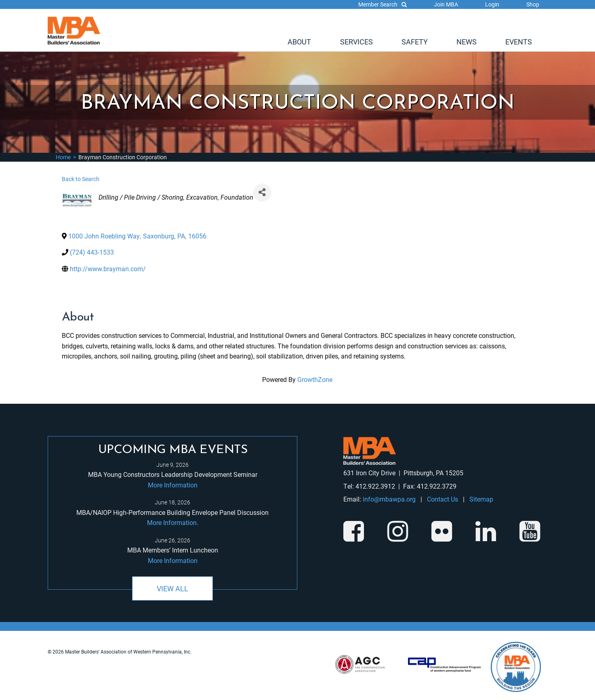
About (299, 42)
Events (519, 42)
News (467, 42)
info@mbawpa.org (389, 499)
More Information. (173, 522)
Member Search (383, 4)
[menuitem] (299, 42)
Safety (415, 42)
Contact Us (443, 499)
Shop (533, 4)
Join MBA (446, 4)
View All (172, 588)
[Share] (262, 193)
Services (356, 42)
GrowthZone (315, 379)
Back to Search (81, 179)
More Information (173, 485)
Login (492, 4)
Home (63, 157)
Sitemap (481, 499)
